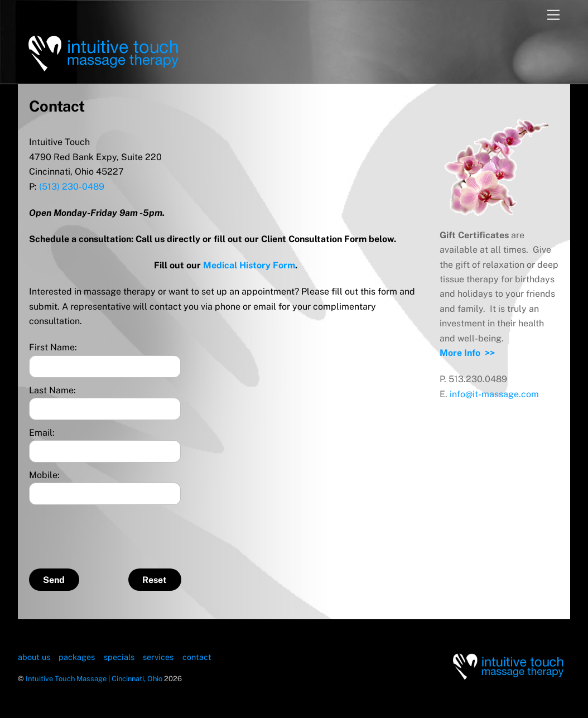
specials (119, 657)
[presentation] (114, 532)
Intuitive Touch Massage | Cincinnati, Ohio (94, 679)
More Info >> (467, 353)
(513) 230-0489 (72, 187)
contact (197, 657)
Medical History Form (249, 265)
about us (34, 657)
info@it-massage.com (494, 394)
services (158, 657)
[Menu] (553, 15)
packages (77, 657)
